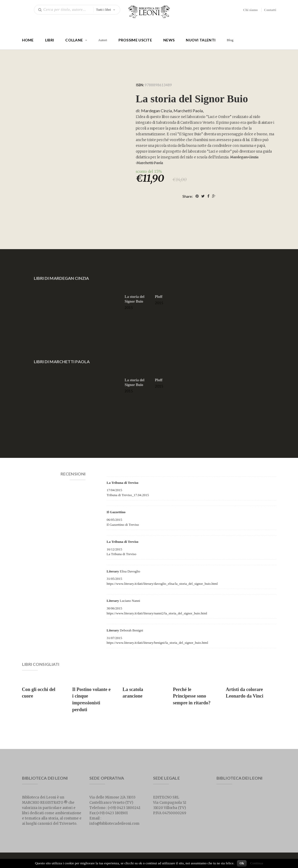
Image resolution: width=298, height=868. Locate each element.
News (169, 40)
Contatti (270, 10)
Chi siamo (250, 10)
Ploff (159, 297)
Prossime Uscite (135, 40)
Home (28, 40)
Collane (74, 40)
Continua (257, 863)
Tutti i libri (104, 10)
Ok (242, 863)
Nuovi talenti (201, 40)
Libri (50, 40)
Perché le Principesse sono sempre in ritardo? (192, 696)
